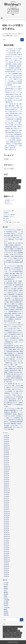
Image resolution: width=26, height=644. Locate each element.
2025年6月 (6, 457)
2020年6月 (6, 569)
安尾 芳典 (6, 615)
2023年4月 (6, 504)
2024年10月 (7, 470)
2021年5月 (6, 548)
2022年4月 (6, 527)
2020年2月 (6, 576)
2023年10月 (7, 493)
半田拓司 (6, 606)
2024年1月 (6, 487)
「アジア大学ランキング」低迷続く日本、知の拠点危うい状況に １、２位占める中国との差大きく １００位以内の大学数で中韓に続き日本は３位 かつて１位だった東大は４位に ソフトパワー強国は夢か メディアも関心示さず (14, 54)
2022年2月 (6, 531)
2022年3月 (6, 529)
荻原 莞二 (6, 598)
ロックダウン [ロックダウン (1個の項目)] (18, 182)
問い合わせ (8, 202)
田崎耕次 (6, 588)
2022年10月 (7, 515)
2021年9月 (6, 540)
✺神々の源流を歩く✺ (11, 149)
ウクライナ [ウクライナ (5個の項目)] (14, 178)
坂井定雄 (6, 604)
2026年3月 (6, 439)
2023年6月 (6, 500)
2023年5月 (6, 502)
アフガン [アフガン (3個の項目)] (9, 178)
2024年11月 (7, 468)
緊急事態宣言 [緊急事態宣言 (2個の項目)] (7, 190)
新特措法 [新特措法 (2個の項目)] (18, 186)
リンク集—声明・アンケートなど (12, 222)
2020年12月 (7, 557)
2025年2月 (6, 462)
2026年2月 (6, 441)
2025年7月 (6, 455)
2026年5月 (6, 436)
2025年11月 (7, 447)
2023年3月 (6, 506)
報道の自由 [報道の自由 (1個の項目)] (11, 184)
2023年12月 (7, 489)
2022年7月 (6, 521)
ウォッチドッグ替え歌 (9, 215)
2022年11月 (7, 514)
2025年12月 (7, 445)
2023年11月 (7, 491)
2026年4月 (6, 438)
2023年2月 (6, 508)
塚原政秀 (6, 594)
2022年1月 (6, 533)
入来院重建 (6, 600)
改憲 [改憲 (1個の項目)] (15, 186)
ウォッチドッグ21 (13, 7)
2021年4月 (6, 550)
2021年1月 (6, 555)
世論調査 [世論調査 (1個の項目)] (6, 184)
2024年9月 (6, 472)
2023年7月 (6, 498)
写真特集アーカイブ (10, 200)
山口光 (5, 590)
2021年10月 (7, 538)
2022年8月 (6, 519)
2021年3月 (6, 552)
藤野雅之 (6, 592)
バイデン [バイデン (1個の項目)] (6, 182)
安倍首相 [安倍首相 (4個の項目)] (16, 184)
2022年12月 (7, 512)
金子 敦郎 (6, 583)
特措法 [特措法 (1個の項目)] (9, 188)
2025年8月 (6, 453)
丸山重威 (6, 602)
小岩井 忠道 (7, 607)
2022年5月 (6, 525)
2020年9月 (6, 563)
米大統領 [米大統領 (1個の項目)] (13, 188)
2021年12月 (7, 534)
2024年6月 (6, 477)
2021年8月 (6, 542)
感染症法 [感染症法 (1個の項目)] (11, 186)
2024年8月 (6, 474)
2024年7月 (6, 476)
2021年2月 (6, 553)
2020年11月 (7, 559)
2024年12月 (7, 466)
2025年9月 (6, 451)
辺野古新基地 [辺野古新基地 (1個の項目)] (14, 190)
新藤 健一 (6, 587)
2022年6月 (6, 523)
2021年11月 (7, 536)
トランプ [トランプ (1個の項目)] (14, 180)
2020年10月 (7, 561)
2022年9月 (6, 517)
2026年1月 (6, 443)
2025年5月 (6, 458)
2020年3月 (6, 574)
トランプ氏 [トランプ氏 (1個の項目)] (19, 180)
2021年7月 (6, 544)
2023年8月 (6, 496)
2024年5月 (6, 479)
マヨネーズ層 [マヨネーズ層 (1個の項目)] (12, 182)
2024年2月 (6, 485)
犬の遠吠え (6, 213)
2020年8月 (6, 565)
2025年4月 (6, 460)
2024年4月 (6, 481)
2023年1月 (6, 510)
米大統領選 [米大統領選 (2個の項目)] (18, 188)
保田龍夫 (6, 611)
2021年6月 (6, 546)
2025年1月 (6, 464)
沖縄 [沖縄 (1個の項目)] (5, 188)
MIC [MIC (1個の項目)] (5, 178)
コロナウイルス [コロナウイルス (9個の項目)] (8, 180)
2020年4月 (6, 572)
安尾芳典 (6, 613)
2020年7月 (6, 567)
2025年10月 (7, 449)
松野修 (5, 596)
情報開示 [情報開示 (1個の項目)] (6, 186)
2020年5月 (6, 571)
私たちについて (9, 204)
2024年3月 (6, 483)
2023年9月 (6, 495)
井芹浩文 (6, 585)
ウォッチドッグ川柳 (8, 211)
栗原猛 (5, 609)
